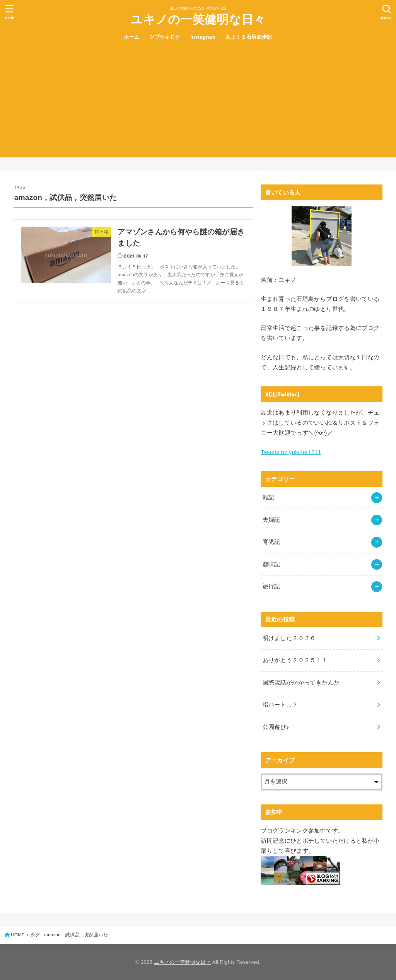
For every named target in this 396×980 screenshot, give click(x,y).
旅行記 (271, 586)
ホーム (131, 37)
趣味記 (271, 564)
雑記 (269, 497)
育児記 (271, 542)
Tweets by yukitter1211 (291, 452)
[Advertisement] (198, 103)
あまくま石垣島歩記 (249, 37)
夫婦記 (271, 520)
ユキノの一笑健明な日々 (198, 20)
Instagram (203, 37)
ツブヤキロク (165, 37)
